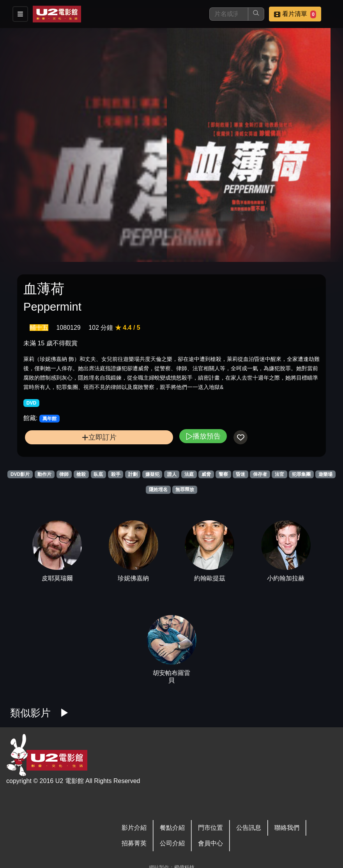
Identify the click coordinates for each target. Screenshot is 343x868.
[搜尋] (229, 14)
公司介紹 (172, 843)
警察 (223, 474)
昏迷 (240, 474)
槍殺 (81, 474)
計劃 (133, 474)
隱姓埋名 (158, 490)
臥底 (98, 474)
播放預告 (203, 436)
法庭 (189, 474)
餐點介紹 (172, 828)
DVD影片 (20, 474)
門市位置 (210, 828)
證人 (172, 474)
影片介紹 (134, 828)
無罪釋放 (185, 490)
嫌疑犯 (152, 474)
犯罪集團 (301, 474)
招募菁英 (134, 843)
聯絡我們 (287, 828)
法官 (279, 474)
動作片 (44, 474)
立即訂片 (99, 437)
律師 (64, 474)
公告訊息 (249, 828)
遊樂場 (325, 474)
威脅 (206, 474)
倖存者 (260, 474)
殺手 (116, 474)
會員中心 (210, 843)
